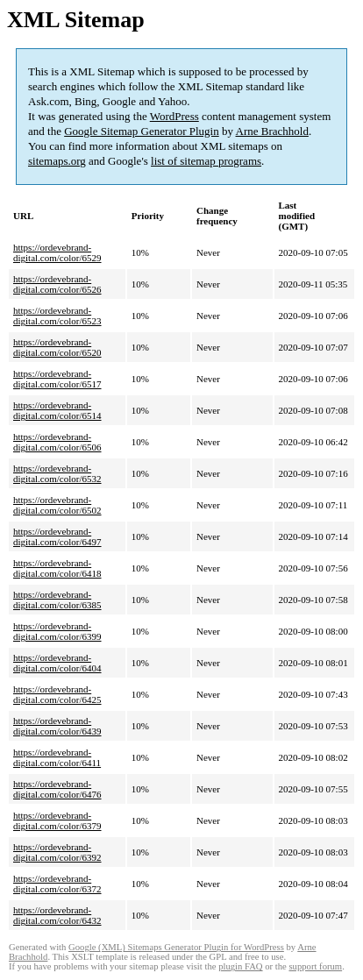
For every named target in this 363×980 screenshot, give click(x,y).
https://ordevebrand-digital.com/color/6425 (57, 694)
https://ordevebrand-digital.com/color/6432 (57, 915)
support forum (315, 966)
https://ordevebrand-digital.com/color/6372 (57, 884)
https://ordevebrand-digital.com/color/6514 (57, 410)
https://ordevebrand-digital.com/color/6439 (57, 726)
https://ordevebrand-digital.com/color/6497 (57, 536)
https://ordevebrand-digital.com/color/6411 (57, 757)
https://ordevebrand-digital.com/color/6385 (57, 600)
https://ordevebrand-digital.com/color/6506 (57, 442)
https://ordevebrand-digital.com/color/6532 (57, 473)
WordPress (174, 116)
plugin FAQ (240, 966)
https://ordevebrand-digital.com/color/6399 (57, 631)
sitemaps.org (57, 161)
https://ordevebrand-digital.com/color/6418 (57, 568)
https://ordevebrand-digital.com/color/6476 (57, 789)
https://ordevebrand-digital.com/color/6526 (57, 284)
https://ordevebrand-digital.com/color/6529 (57, 252)
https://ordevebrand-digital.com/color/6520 (57, 347)
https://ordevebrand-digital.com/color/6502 (57, 505)
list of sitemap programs (206, 161)
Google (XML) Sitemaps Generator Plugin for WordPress (176, 947)
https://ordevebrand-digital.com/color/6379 (57, 820)
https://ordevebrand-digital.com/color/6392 (57, 852)
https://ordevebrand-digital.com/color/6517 (57, 379)
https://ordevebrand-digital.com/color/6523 (57, 316)
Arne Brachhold (272, 131)
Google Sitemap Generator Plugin (142, 131)
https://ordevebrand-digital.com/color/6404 (57, 663)
